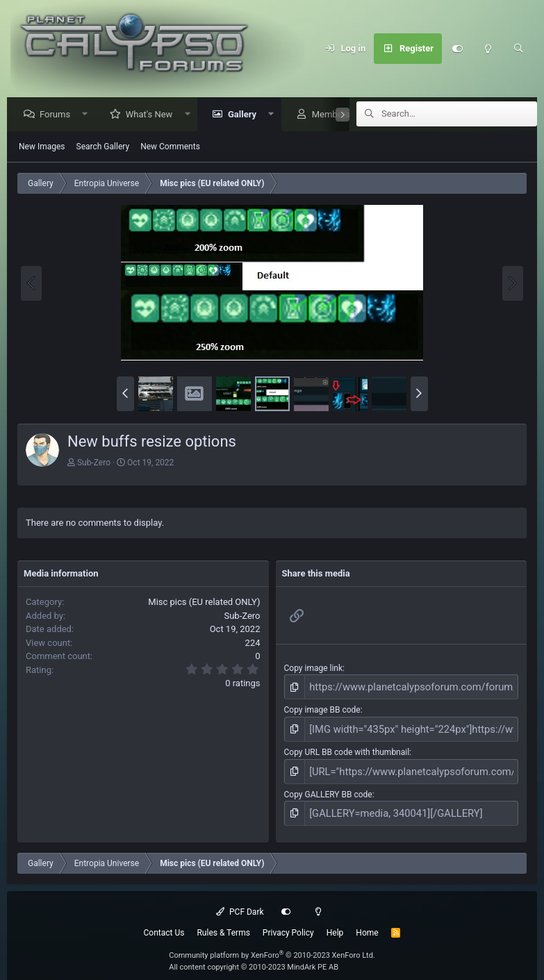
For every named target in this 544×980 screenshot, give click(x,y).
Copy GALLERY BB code (328, 786)
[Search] (518, 49)
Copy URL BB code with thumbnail (347, 747)
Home (367, 922)
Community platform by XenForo (272, 945)
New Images (42, 147)
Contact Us (164, 922)
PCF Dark (240, 902)
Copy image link (314, 669)
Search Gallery (103, 147)
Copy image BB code (322, 708)
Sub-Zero (94, 463)
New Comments (170, 147)
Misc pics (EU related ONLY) (204, 603)
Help (335, 922)
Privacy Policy (288, 922)
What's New (153, 115)
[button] (89, 115)
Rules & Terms (223, 922)
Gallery (246, 115)
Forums (58, 115)
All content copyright (254, 957)
